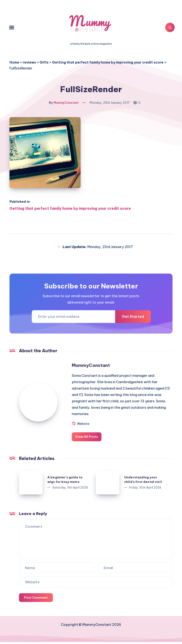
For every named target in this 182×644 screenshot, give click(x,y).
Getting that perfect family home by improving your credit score (108, 62)
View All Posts (89, 439)
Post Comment (36, 600)
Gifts (44, 62)
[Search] (168, 27)
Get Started (131, 319)
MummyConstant (93, 367)
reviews (29, 62)
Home (14, 62)
